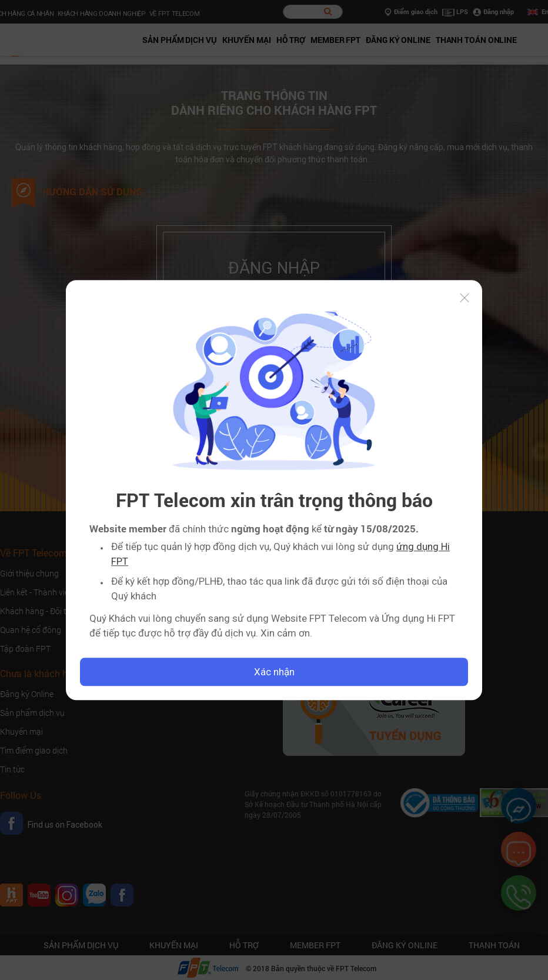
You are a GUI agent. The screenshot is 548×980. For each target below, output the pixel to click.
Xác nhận (274, 672)
